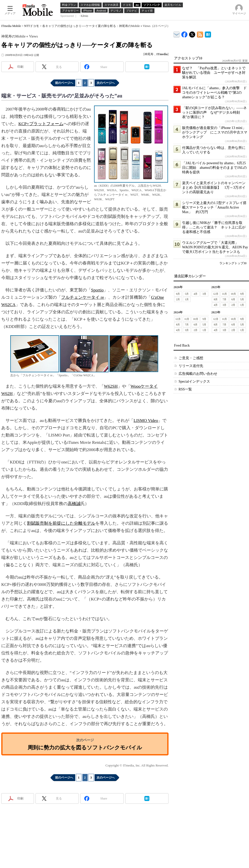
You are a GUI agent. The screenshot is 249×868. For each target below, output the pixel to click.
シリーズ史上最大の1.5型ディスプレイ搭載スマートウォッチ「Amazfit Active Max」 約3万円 (214, 207)
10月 (233, 294)
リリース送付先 (191, 366)
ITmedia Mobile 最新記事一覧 (200, 34)
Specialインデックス (194, 381)
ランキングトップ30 (233, 263)
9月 (242, 294)
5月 (187, 294)
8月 (216, 299)
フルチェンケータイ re (82, 297)
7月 (224, 299)
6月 (178, 294)
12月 (216, 294)
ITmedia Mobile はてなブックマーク (208, 34)
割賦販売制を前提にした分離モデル (61, 523)
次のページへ (106, 83)
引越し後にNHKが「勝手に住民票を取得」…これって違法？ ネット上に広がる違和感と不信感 (214, 227)
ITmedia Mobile (11, 26)
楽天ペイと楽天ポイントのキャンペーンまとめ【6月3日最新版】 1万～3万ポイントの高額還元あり (214, 188)
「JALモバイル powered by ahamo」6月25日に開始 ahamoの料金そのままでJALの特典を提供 (214, 168)
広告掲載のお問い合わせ (198, 374)
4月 (196, 294)
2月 (178, 299)
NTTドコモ (32, 26)
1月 (187, 299)
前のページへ (64, 83)
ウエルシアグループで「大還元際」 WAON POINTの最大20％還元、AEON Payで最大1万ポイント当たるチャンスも (215, 247)
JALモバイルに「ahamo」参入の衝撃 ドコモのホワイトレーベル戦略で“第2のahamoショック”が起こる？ (214, 93)
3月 (204, 294)
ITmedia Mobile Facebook (184, 33)
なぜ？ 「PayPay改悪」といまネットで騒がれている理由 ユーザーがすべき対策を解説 (214, 73)
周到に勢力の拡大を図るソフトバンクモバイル (85, 747)
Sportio (97, 290)
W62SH (111, 386)
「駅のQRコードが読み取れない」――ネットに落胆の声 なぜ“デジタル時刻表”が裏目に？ (214, 112)
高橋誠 (74, 504)
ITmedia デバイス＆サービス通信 (177, 34)
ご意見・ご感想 (191, 358)
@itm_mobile (192, 33)
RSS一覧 (185, 389)
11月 (225, 294)
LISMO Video (146, 421)
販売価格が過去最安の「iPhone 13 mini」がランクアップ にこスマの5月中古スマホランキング (215, 132)
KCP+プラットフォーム (41, 124)
